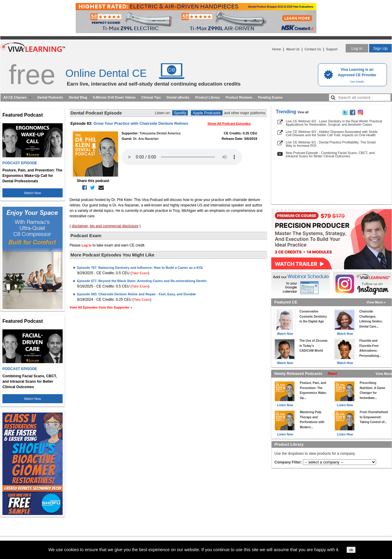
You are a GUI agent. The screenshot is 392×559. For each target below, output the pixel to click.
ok (351, 550)
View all (303, 112)
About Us (293, 49)
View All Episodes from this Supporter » (101, 307)
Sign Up (380, 48)
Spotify (180, 113)
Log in (357, 48)
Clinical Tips (151, 97)
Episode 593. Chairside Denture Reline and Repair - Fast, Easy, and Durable (136, 294)
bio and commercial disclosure (114, 226)
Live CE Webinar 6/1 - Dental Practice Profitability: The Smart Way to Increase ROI (331, 144)
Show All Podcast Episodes (229, 124)
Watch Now (33, 193)
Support (332, 49)
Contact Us (313, 49)
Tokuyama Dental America (160, 133)
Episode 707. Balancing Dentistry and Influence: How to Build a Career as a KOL (140, 268)
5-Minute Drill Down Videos (114, 97)
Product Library (207, 97)
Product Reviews (239, 97)
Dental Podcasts (50, 97)
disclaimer (80, 226)
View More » (376, 302)
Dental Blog (78, 97)
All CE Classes (15, 97)
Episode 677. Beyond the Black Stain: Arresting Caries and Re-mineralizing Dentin (142, 281)
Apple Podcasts (207, 113)
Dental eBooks (178, 97)
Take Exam (140, 273)
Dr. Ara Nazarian (146, 139)
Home (277, 49)
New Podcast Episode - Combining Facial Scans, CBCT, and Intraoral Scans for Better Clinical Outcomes (330, 154)
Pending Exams (270, 97)
